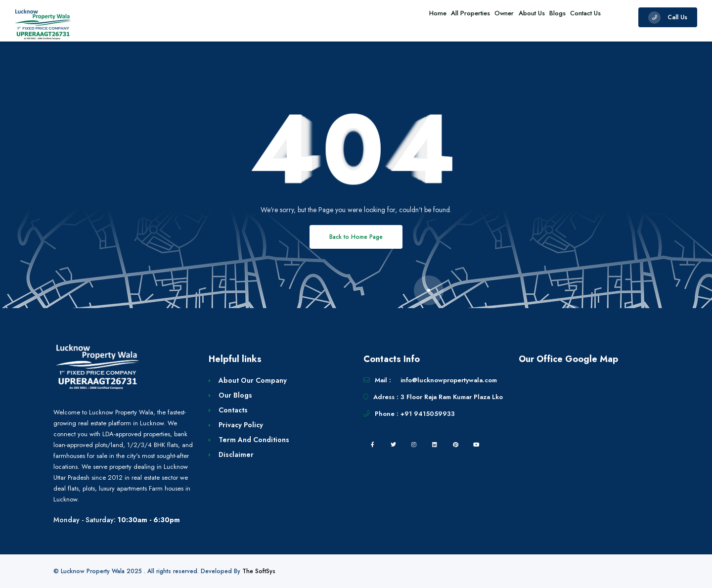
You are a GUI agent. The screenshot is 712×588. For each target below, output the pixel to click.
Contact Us (581, 17)
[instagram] (414, 445)
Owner (475, 17)
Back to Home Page (356, 237)
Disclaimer (236, 454)
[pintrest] (455, 445)
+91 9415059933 (428, 414)
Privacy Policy (241, 425)
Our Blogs (235, 395)
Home (392, 17)
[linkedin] (435, 445)
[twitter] (393, 445)
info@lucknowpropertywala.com (449, 380)
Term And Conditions (254, 440)
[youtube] (476, 445)
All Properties (433, 17)
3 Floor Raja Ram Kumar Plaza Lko (452, 397)
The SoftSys (259, 571)
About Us (511, 17)
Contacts (233, 410)
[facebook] (372, 445)
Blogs (545, 17)
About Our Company (253, 380)
